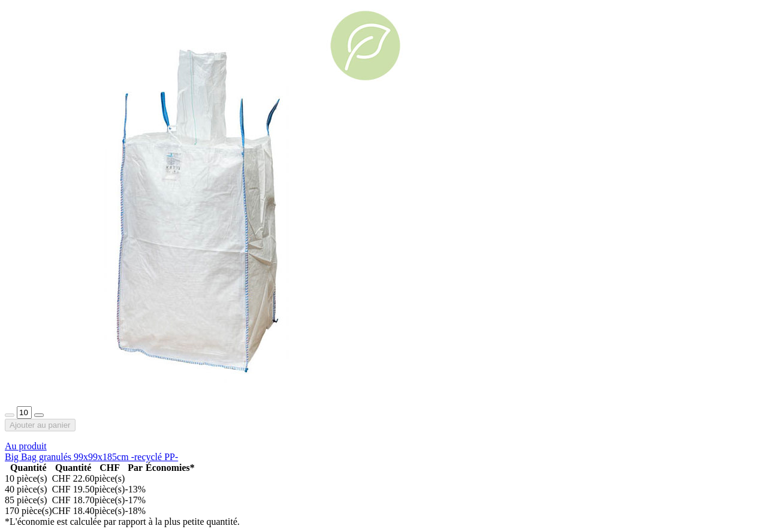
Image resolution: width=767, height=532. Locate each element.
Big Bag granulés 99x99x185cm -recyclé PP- (91, 457)
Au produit (26, 446)
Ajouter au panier (40, 425)
